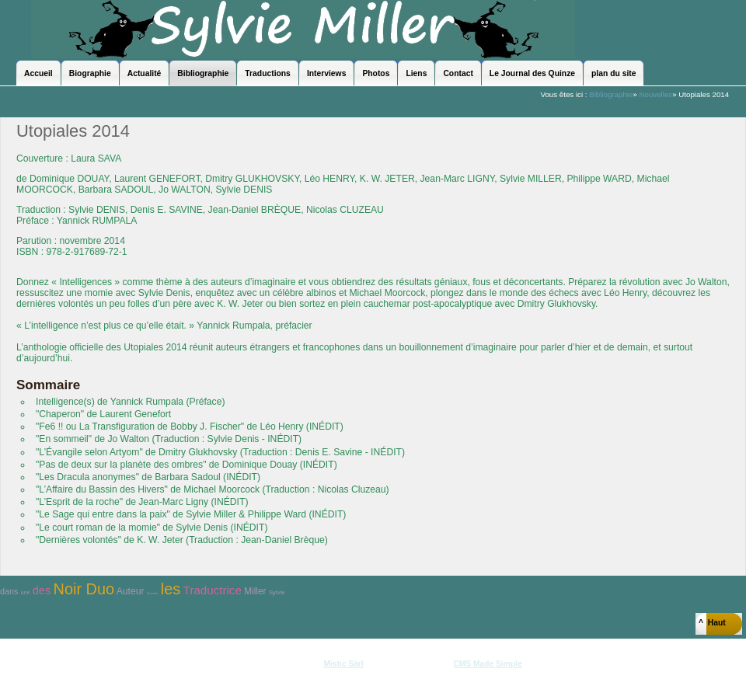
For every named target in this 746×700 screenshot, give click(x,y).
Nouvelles (655, 94)
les (171, 589)
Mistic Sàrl (343, 664)
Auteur (131, 591)
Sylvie (277, 592)
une (26, 592)
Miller (255, 591)
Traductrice (213, 590)
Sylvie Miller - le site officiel (303, 29)
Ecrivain (152, 593)
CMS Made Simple (487, 664)
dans (9, 591)
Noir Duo (84, 589)
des (42, 590)
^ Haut (712, 623)
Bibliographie (611, 94)
